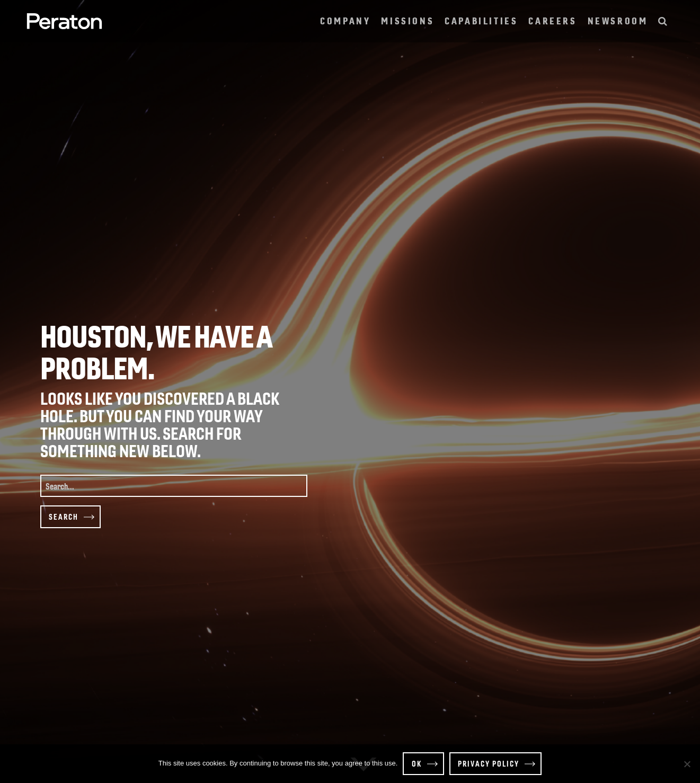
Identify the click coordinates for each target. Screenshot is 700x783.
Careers (552, 20)
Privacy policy (489, 763)
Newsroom (618, 20)
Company (345, 20)
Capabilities (481, 20)
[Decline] (687, 764)
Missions (407, 20)
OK (417, 763)
